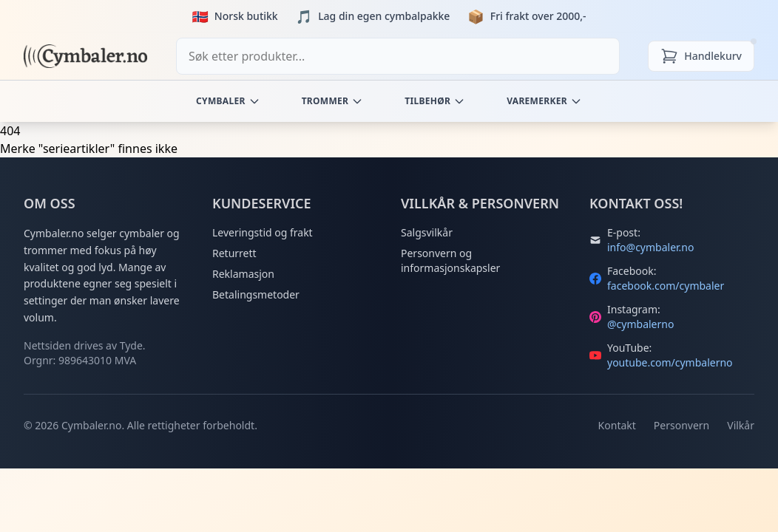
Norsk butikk (246, 16)
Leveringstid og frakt (263, 232)
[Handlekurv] (701, 56)
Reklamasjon (243, 274)
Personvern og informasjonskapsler (450, 260)
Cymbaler (228, 101)
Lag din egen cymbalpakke (384, 16)
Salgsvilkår (427, 232)
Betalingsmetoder (256, 294)
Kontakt (617, 425)
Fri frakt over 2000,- (538, 16)
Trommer (333, 101)
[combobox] (398, 56)
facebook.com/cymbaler (666, 286)
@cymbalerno (640, 324)
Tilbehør (435, 101)
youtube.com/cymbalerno (670, 362)
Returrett (234, 253)
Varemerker (544, 101)
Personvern (681, 425)
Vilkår (741, 425)
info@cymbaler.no (650, 247)
